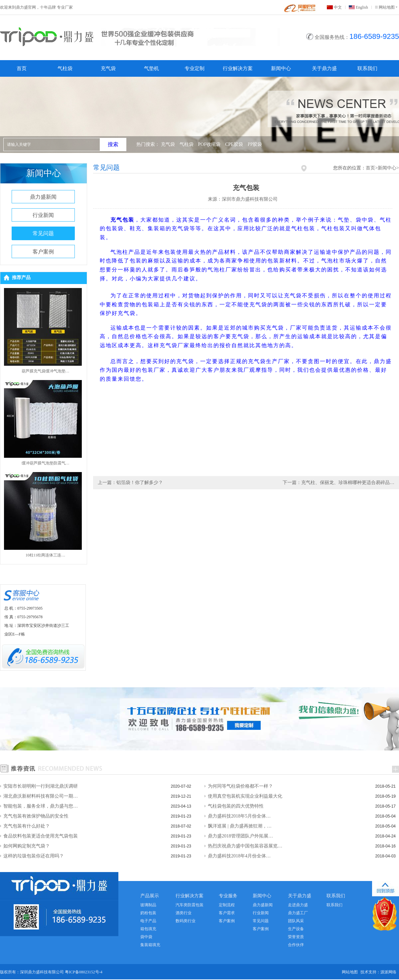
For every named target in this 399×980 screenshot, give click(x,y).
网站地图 (387, 7)
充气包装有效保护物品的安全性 (36, 816)
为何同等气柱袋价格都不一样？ (240, 786)
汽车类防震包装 (190, 905)
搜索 (113, 144)
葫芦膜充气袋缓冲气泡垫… (46, 371)
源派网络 (388, 972)
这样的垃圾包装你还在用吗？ (34, 856)
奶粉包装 (148, 913)
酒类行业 (184, 913)
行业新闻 (43, 215)
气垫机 (151, 68)
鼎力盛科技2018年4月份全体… (239, 856)
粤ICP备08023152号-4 (84, 972)
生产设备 (296, 929)
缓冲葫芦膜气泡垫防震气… (46, 463)
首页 (22, 68)
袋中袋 (146, 937)
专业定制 (195, 68)
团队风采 (296, 921)
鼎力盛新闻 (43, 197)
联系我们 (367, 68)
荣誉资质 (296, 937)
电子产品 (148, 921)
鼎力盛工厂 (298, 913)
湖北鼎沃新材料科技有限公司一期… (41, 796)
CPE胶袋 (234, 144)
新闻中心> (388, 168)
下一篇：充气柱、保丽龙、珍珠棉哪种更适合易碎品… (338, 483)
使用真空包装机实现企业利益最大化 (245, 796)
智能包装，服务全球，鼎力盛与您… (41, 806)
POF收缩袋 (209, 144)
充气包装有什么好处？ (27, 826)
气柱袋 (65, 68)
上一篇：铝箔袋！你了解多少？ (130, 483)
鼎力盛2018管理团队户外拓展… (240, 836)
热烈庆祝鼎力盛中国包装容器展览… (245, 846)
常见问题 (43, 233)
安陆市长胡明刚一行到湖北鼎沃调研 (41, 786)
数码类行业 (186, 921)
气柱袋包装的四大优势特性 (236, 806)
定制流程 (227, 905)
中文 (338, 7)
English (362, 7)
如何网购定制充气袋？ (27, 846)
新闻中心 (281, 68)
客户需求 (227, 913)
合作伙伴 (296, 945)
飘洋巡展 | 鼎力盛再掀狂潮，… (240, 826)
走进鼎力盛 (298, 905)
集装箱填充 (150, 945)
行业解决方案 (238, 68)
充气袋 (108, 68)
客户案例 (43, 252)
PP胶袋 (255, 144)
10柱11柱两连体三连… (46, 555)
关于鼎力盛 (324, 68)
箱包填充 (148, 929)
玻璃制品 (148, 905)
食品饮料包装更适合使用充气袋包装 (41, 836)
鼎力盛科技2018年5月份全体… (239, 816)
